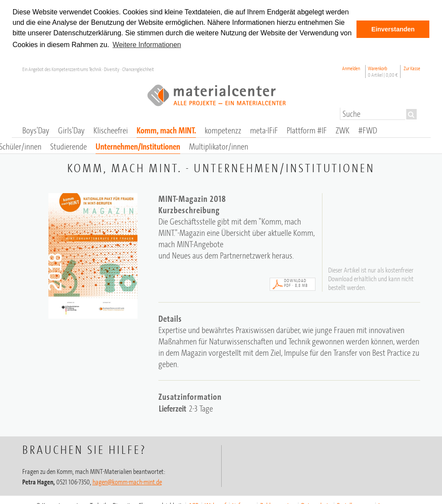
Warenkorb (383, 71)
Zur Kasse (412, 68)
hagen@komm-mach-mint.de (127, 481)
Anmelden (351, 68)
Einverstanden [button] (393, 29)
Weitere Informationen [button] (147, 45)
